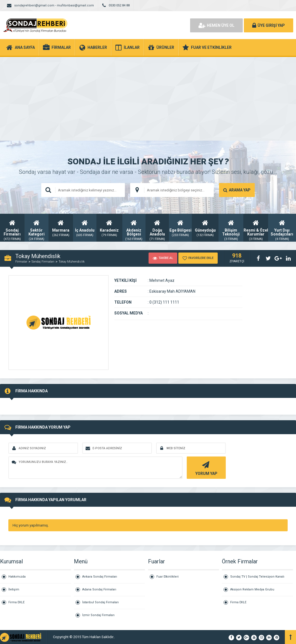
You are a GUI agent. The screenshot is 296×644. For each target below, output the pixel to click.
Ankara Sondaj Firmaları (100, 577)
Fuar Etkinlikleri (168, 577)
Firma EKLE (16, 602)
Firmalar (21, 262)
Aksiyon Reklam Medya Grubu (252, 589)
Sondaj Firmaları (43, 262)
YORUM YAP (206, 468)
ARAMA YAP (237, 190)
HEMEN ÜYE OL (216, 25)
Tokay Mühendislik (72, 262)
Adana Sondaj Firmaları (99, 589)
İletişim (14, 589)
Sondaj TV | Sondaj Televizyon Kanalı (257, 577)
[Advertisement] (148, 99)
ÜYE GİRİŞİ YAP (269, 25)
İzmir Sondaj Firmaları (98, 615)
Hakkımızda (17, 577)
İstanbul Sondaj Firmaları (100, 602)
